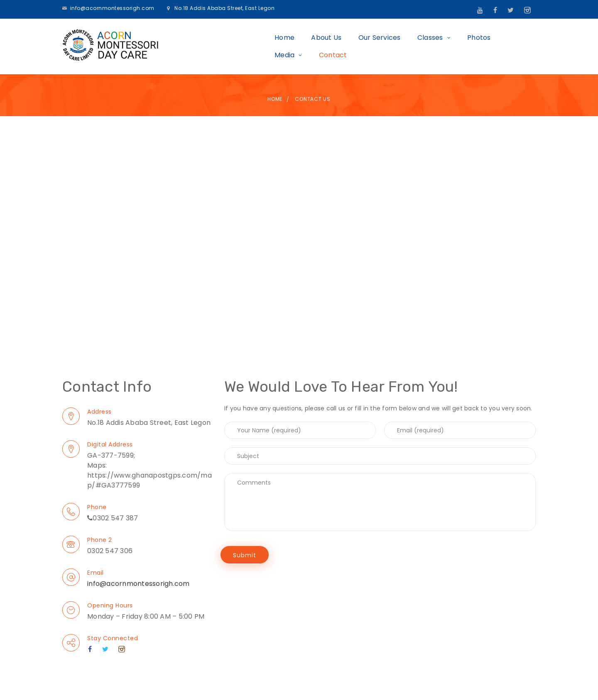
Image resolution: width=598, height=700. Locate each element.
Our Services (327, 46)
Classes (378, 46)
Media (465, 46)
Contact (513, 46)
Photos (427, 46)
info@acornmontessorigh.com (112, 8)
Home (232, 46)
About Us (274, 46)
